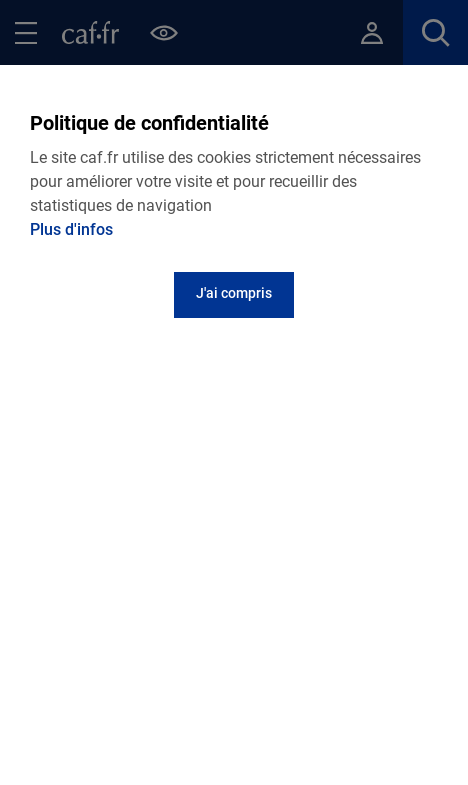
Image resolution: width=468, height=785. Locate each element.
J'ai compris (234, 293)
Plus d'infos (71, 229)
